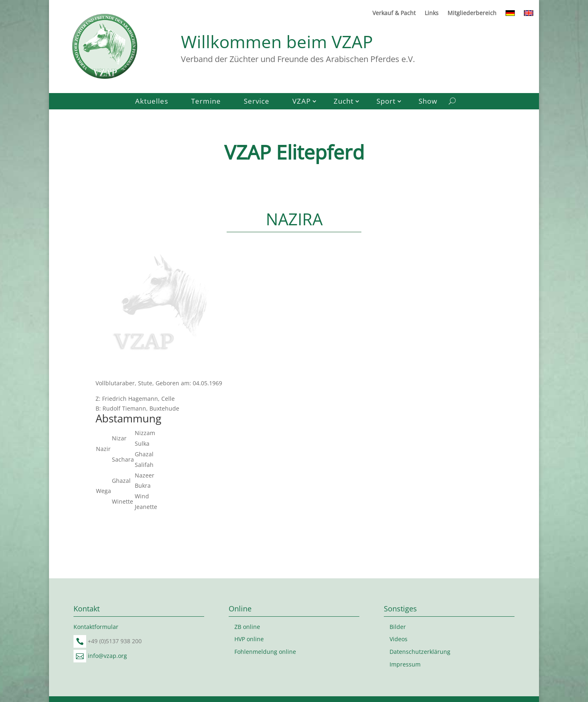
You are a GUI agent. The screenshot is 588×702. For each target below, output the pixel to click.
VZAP (302, 102)
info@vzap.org (107, 656)
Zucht (344, 102)
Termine (206, 102)
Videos (399, 639)
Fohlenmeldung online (265, 652)
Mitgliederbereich (472, 13)
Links (432, 13)
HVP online (249, 639)
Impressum (405, 664)
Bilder (398, 627)
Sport (386, 102)
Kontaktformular (96, 627)
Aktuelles (152, 102)
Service (257, 102)
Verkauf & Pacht (394, 13)
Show (428, 102)
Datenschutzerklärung (420, 652)
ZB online (247, 627)
